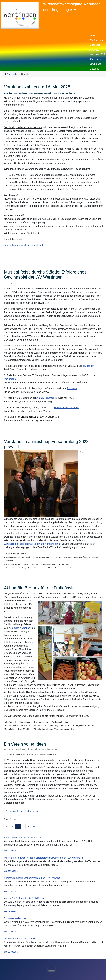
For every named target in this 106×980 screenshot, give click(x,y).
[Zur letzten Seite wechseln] (34, 827)
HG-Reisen (89, 366)
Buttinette (72, 388)
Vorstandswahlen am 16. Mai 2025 (22, 838)
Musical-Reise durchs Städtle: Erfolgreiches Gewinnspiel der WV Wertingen (43, 858)
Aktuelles (94, 50)
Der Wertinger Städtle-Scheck (20, 939)
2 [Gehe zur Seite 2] (23, 826)
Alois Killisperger (45, 398)
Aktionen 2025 (97, 54)
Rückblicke (95, 59)
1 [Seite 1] (18, 826)
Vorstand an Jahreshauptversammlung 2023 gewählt (32, 878)
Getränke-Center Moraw (66, 407)
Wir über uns (96, 40)
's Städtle (94, 69)
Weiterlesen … (11, 851)
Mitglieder (95, 45)
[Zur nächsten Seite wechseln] (28, 827)
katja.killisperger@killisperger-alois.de (24, 245)
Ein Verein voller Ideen (16, 918)
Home (93, 35)
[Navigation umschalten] (52, 968)
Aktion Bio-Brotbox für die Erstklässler (24, 898)
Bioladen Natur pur (20, 628)
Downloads (95, 64)
